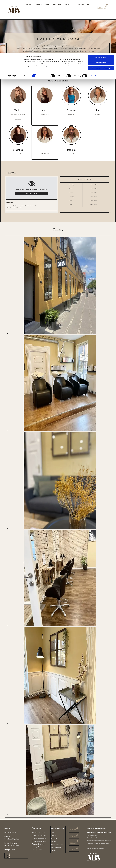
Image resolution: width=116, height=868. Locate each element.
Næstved (54, 839)
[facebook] (9, 856)
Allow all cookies (101, 4)
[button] (12, 76)
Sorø (52, 833)
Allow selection (101, 10)
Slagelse (53, 841)
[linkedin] (10, 857)
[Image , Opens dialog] (60, 333)
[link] (31, 183)
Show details (95, 23)
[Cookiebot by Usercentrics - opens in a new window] (12, 23)
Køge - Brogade (56, 847)
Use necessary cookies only (101, 15)
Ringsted (54, 850)
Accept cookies (31, 193)
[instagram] (10, 854)
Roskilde (53, 836)
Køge (52, 844)
